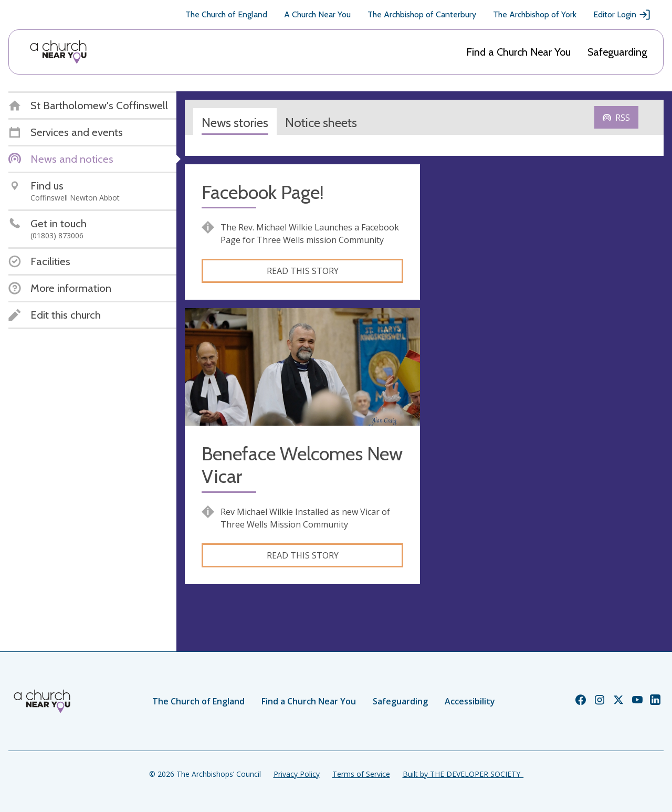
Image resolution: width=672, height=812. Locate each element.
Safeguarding (617, 52)
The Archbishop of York (535, 14)
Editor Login (622, 15)
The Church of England (226, 14)
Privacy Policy (297, 774)
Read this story (303, 271)
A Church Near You (317, 14)
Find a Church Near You (518, 52)
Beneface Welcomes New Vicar (302, 465)
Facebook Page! (263, 192)
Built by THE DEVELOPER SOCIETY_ (463, 774)
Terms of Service (361, 774)
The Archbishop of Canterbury (422, 14)
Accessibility (470, 701)
